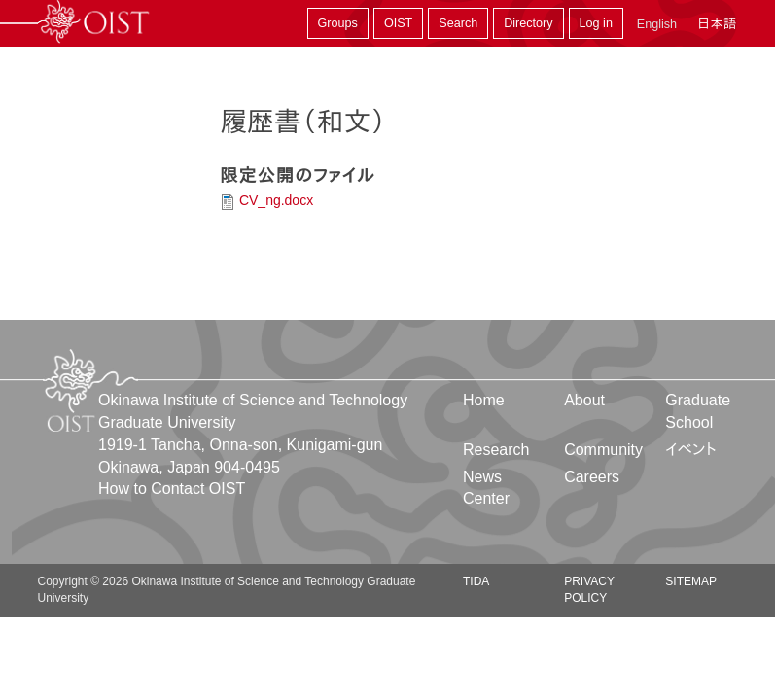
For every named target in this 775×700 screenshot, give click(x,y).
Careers (592, 477)
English (657, 24)
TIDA (476, 581)
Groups (338, 23)
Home (484, 400)
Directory (528, 23)
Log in (596, 23)
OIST (398, 23)
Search (458, 23)
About (584, 400)
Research (496, 450)
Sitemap (691, 581)
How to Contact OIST (172, 489)
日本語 (717, 24)
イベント (691, 450)
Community (603, 450)
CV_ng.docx (276, 200)
